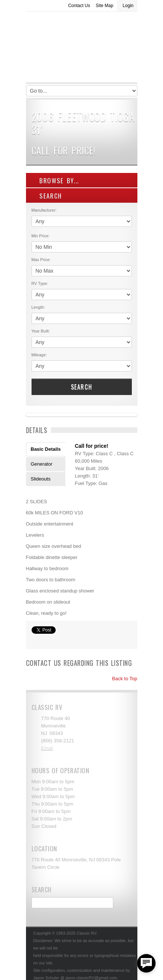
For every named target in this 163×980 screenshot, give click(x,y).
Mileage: (39, 355)
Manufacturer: (44, 210)
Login (128, 6)
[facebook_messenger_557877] (146, 963)
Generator (42, 464)
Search (82, 387)
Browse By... (56, 181)
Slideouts (41, 479)
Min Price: (41, 236)
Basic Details (46, 449)
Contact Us (79, 6)
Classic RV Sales (82, 49)
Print (35, 640)
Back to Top (121, 679)
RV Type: (40, 283)
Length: (38, 307)
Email (47, 748)
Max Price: (41, 260)
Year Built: (41, 331)
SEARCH (47, 196)
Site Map (105, 6)
